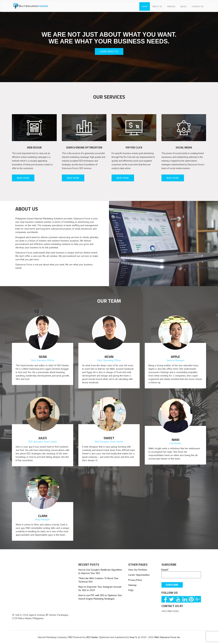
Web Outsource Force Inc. (167, 637)
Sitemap (132, 585)
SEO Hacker (92, 637)
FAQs (131, 590)
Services (171, 6)
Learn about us (109, 51)
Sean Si (133, 637)
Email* (181, 573)
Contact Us (198, 6)
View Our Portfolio (138, 570)
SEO (70, 637)
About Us (157, 6)
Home (145, 6)
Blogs (184, 6)
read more (23, 178)
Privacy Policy (135, 580)
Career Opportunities (139, 575)
